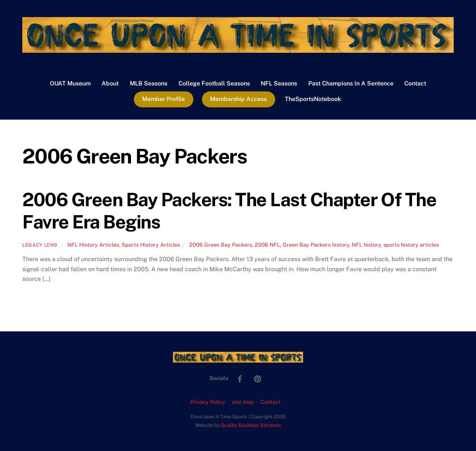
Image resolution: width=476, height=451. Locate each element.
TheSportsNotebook (313, 99)
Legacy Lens (40, 245)
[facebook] (240, 378)
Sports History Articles (151, 245)
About (110, 83)
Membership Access (238, 99)
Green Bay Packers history (316, 245)
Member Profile (163, 99)
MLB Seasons (149, 83)
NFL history (366, 245)
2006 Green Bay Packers (221, 245)
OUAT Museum (70, 83)
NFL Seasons (279, 83)
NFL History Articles (93, 245)
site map (243, 402)
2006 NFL (267, 245)
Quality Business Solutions (251, 425)
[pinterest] (258, 378)
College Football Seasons (214, 83)
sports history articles (411, 245)
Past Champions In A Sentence (351, 83)
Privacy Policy (208, 402)
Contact (415, 83)
